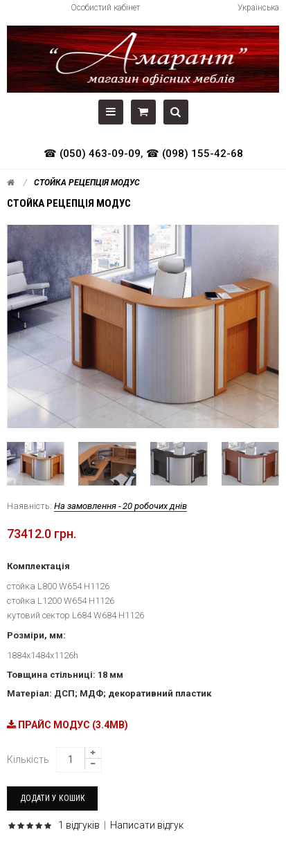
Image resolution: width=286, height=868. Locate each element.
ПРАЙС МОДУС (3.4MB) (68, 725)
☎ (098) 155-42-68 (195, 154)
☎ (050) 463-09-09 (92, 154)
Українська (258, 8)
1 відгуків (79, 825)
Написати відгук (147, 825)
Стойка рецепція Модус (87, 183)
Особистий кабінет (105, 8)
